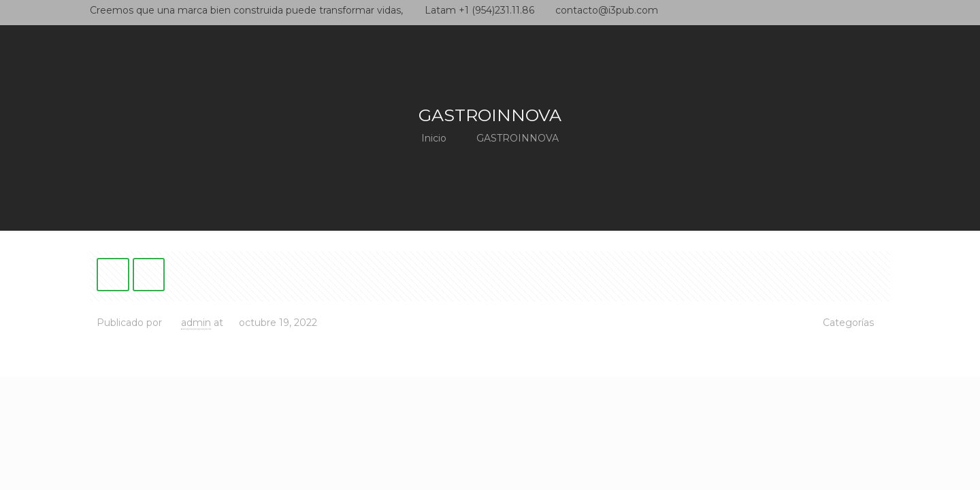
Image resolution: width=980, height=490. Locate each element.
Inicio (434, 138)
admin (196, 323)
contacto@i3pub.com (607, 10)
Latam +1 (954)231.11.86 (479, 10)
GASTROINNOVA (518, 138)
